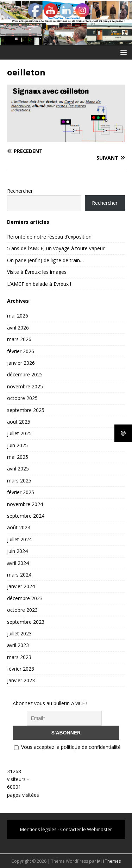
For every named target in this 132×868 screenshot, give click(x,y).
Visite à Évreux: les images (37, 272)
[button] (122, 52)
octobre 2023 (22, 610)
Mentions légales (38, 829)
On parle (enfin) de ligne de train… (45, 260)
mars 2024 (19, 575)
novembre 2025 (25, 386)
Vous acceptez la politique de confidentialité (67, 747)
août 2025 (19, 422)
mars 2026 (19, 339)
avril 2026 (18, 328)
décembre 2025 (25, 374)
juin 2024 (17, 551)
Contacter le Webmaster (86, 829)
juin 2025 (17, 445)
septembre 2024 (26, 516)
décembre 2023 (25, 598)
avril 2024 (18, 563)
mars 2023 (19, 657)
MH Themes (109, 861)
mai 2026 (18, 316)
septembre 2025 (26, 410)
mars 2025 (19, 481)
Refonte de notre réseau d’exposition (49, 237)
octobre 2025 (22, 398)
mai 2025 (18, 457)
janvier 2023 (21, 680)
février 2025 (21, 492)
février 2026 (21, 351)
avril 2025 (18, 469)
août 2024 (19, 527)
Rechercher (20, 191)
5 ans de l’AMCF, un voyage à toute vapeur (56, 248)
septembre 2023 (26, 622)
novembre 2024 (25, 504)
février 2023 (21, 669)
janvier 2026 (21, 363)
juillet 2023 (19, 633)
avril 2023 (18, 645)
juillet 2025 (19, 433)
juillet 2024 (19, 539)
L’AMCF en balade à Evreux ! (39, 284)
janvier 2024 (21, 586)
